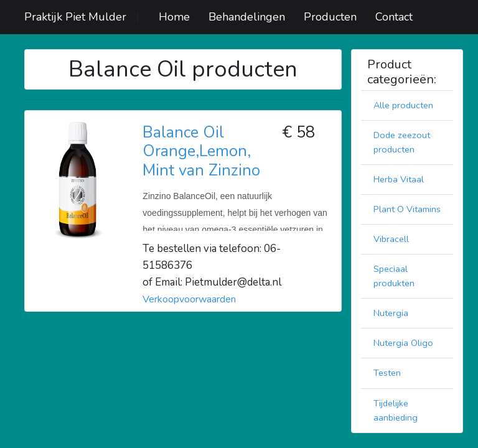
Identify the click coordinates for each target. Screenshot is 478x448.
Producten (330, 17)
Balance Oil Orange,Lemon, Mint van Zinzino (201, 151)
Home (174, 17)
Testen (387, 373)
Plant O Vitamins (407, 209)
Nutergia (391, 313)
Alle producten (403, 105)
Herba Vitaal (399, 179)
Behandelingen (247, 17)
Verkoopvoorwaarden (189, 299)
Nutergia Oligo (403, 343)
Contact (394, 17)
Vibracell (391, 239)
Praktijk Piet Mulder (75, 17)
